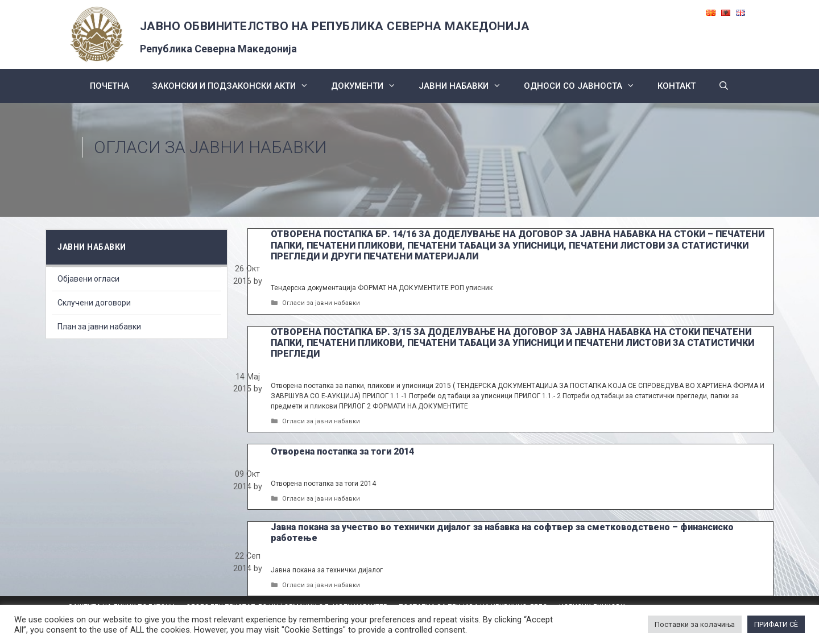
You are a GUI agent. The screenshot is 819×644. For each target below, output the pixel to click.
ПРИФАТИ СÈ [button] (776, 624)
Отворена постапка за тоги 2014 (342, 451)
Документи (369, 86)
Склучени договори (94, 303)
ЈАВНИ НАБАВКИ (466, 86)
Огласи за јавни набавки (321, 303)
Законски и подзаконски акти (236, 86)
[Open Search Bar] (724, 86)
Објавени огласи (88, 279)
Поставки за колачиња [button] (695, 624)
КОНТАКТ (677, 86)
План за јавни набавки (99, 327)
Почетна (109, 86)
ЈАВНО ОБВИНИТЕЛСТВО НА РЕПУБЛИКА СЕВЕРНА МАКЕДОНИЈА (335, 26)
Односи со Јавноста (585, 86)
